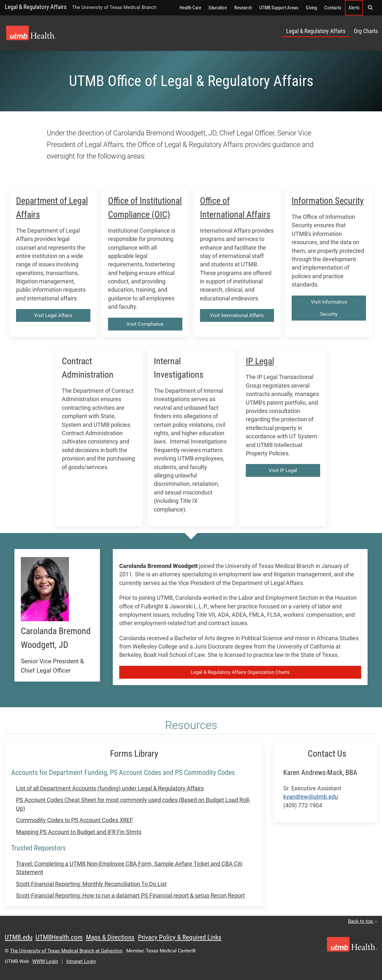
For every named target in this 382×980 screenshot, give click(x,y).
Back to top (363, 921)
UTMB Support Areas (279, 8)
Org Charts (366, 31)
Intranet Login (81, 961)
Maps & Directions (110, 937)
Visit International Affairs (237, 315)
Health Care (190, 8)
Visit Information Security (329, 308)
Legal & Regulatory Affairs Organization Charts (240, 672)
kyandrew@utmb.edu (311, 797)
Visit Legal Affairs (53, 315)
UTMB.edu (19, 937)
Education (218, 8)
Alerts (354, 8)
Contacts (333, 8)
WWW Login (45, 961)
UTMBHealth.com (59, 937)
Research (243, 8)
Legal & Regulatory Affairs (36, 7)
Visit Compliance (145, 324)
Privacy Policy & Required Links (180, 937)
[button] (370, 8)
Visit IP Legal (283, 470)
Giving (311, 8)
